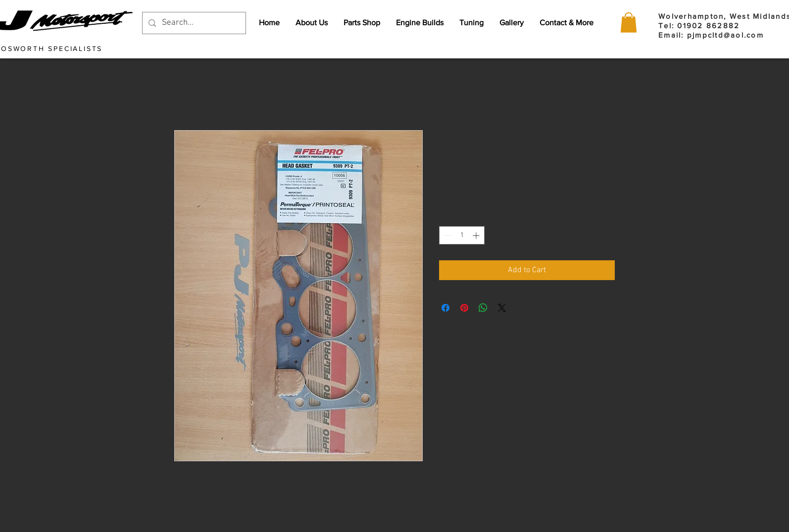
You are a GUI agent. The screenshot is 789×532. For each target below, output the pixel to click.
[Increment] (477, 235)
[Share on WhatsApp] (483, 308)
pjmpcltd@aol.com (725, 35)
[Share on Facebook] (445, 308)
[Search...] (193, 23)
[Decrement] (447, 235)
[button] (629, 23)
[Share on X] (502, 308)
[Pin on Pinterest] (464, 308)
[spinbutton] (462, 235)
